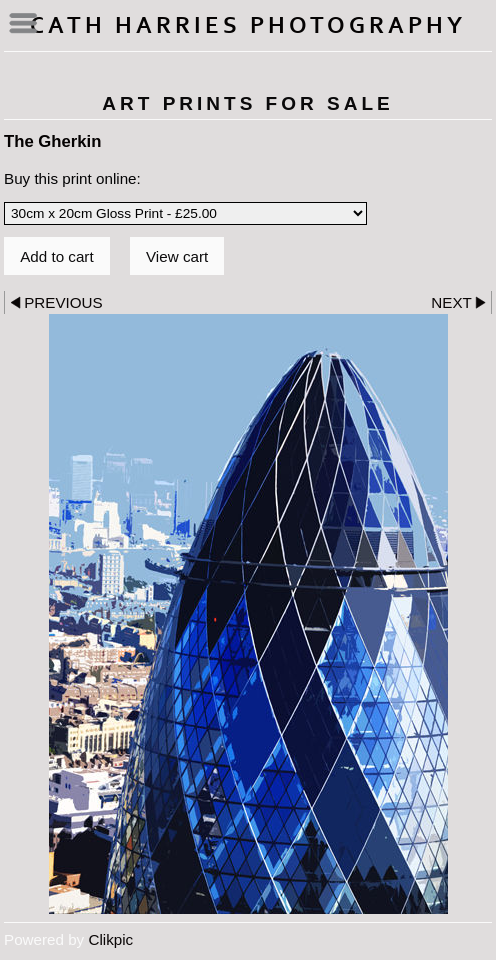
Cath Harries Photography (248, 25)
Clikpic (110, 939)
